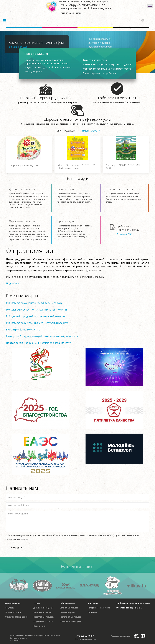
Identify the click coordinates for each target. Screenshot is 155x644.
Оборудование (67, 603)
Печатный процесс (68, 612)
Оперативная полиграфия (16, 617)
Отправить (17, 548)
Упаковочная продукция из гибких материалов (107, 69)
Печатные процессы (77, 195)
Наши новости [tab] (91, 131)
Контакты (93, 603)
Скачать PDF (124, 234)
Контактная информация (86, 639)
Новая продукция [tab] (66, 131)
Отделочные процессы (29, 230)
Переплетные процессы (125, 195)
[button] (5, 20)
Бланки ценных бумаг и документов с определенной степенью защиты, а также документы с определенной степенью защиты (49, 64)
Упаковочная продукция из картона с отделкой (107, 64)
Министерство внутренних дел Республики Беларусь (38, 323)
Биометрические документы (23, 330)
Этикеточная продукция (95, 60)
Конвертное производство (71, 621)
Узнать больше (18, 47)
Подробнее (13, 283)
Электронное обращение (129, 608)
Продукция (10, 608)
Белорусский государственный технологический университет (43, 336)
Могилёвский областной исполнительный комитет (37, 310)
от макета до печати (85, 7)
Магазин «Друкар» (13, 612)
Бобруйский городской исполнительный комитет (36, 316)
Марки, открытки (34, 72)
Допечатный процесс (69, 608)
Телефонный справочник (99, 608)
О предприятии (13, 603)
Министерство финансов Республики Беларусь (34, 303)
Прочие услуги (77, 229)
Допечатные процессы (29, 198)
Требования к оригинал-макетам (133, 603)
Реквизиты (92, 612)
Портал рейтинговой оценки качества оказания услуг (38, 343)
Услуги (37, 603)
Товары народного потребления (99, 73)
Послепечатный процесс (70, 617)
